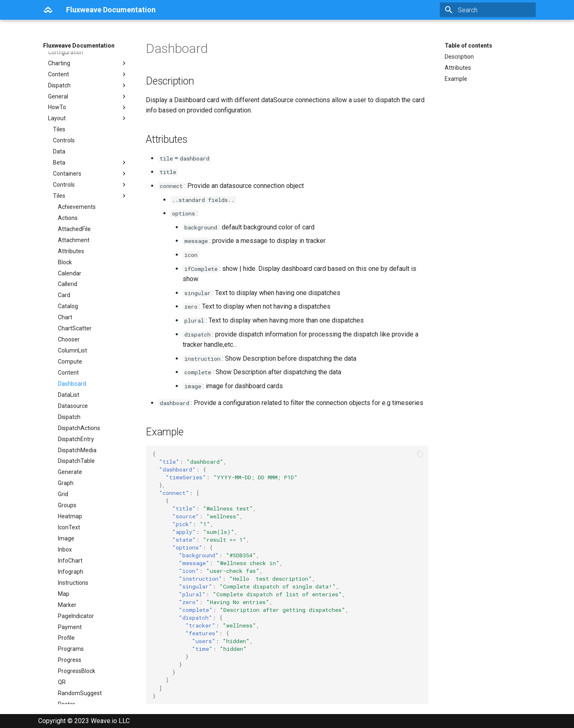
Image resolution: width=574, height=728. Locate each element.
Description (459, 57)
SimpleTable (74, 532)
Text (64, 643)
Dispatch (69, 201)
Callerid (68, 68)
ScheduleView (76, 521)
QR (62, 466)
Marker (67, 389)
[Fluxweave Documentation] (48, 10)
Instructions (73, 366)
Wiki (63, 687)
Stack (65, 554)
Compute (70, 145)
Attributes (458, 68)
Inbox (65, 333)
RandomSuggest (80, 477)
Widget (67, 676)
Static (65, 565)
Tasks (65, 620)
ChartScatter (75, 112)
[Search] (488, 10)
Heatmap (70, 300)
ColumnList (72, 134)
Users (65, 665)
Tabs (64, 609)
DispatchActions (79, 212)
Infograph (71, 355)
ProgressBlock (77, 455)
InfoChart (70, 344)
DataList (69, 179)
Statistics (70, 577)
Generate (70, 256)
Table (65, 598)
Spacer (67, 543)
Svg (63, 698)
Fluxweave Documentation (79, 46)
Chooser (69, 123)
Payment (70, 411)
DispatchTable (76, 245)
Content (68, 156)
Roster (67, 488)
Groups (67, 289)
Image (66, 322)
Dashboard (72, 167)
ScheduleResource (82, 510)
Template (70, 632)
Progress (70, 444)
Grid (63, 278)
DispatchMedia (77, 234)
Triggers (69, 654)
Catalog (68, 90)
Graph (66, 267)
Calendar (70, 57)
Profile (66, 421)
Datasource (73, 190)
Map (64, 378)
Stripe (66, 588)
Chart (65, 101)
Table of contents (468, 46)
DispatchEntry (76, 223)
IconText (69, 311)
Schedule (70, 499)
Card (64, 79)
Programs (71, 433)
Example (456, 79)
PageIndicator (76, 400)
